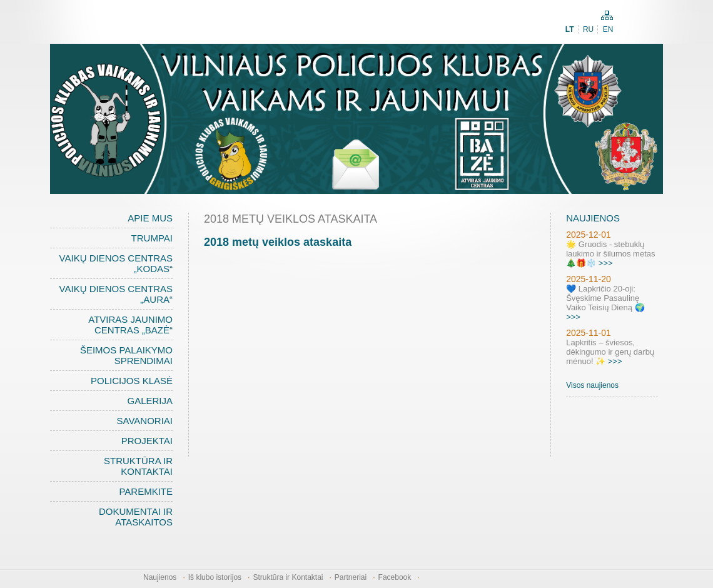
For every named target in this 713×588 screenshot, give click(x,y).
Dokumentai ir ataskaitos (136, 517)
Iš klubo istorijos (215, 577)
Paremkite (146, 491)
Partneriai (351, 577)
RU (588, 29)
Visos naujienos (592, 385)
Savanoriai (145, 421)
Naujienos (160, 577)
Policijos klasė (132, 381)
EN (608, 29)
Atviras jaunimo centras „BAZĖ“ (130, 325)
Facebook (395, 577)
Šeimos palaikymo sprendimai (126, 355)
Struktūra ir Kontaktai (138, 466)
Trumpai (152, 238)
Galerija (150, 401)
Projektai (147, 441)
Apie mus (150, 218)
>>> (606, 263)
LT (570, 29)
